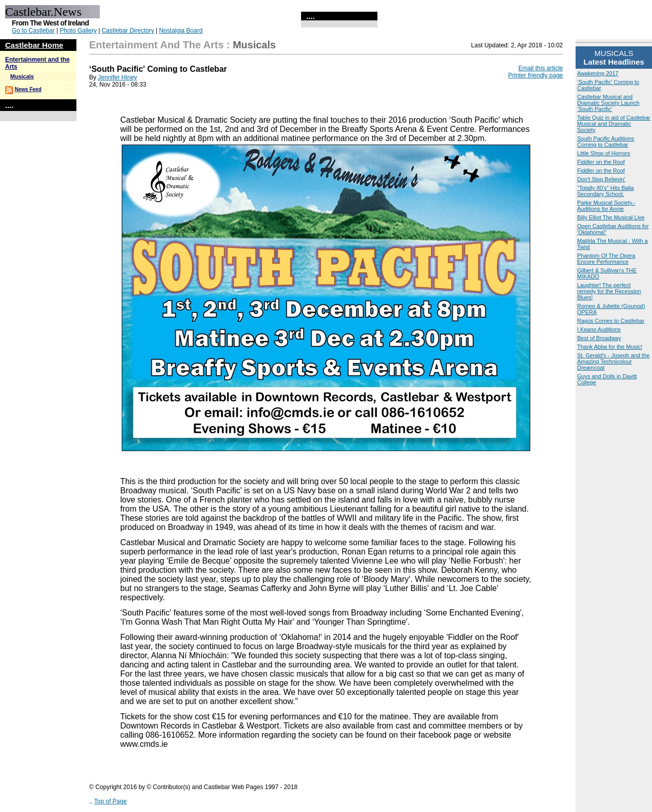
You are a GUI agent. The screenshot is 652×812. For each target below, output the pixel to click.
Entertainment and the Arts (156, 45)
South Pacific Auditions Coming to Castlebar (606, 142)
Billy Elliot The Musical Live (611, 217)
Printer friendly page (536, 75)
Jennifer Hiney (117, 77)
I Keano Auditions (599, 329)
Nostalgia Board (181, 31)
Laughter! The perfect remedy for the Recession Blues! (609, 291)
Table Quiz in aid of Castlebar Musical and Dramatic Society (614, 124)
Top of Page (111, 801)
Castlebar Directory (128, 31)
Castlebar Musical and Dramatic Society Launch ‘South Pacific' (608, 103)
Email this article (541, 68)
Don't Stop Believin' (601, 179)
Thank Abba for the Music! (610, 347)
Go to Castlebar (33, 31)
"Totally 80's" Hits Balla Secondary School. (605, 191)
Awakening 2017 (598, 73)
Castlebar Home (34, 45)
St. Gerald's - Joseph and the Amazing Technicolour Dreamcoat (613, 361)
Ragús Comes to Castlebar (611, 321)
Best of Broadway (599, 338)
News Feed (28, 89)
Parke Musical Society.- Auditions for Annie (606, 206)
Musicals (22, 76)
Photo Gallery (78, 31)
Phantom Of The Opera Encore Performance (606, 259)
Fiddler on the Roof (601, 162)
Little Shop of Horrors (604, 153)
